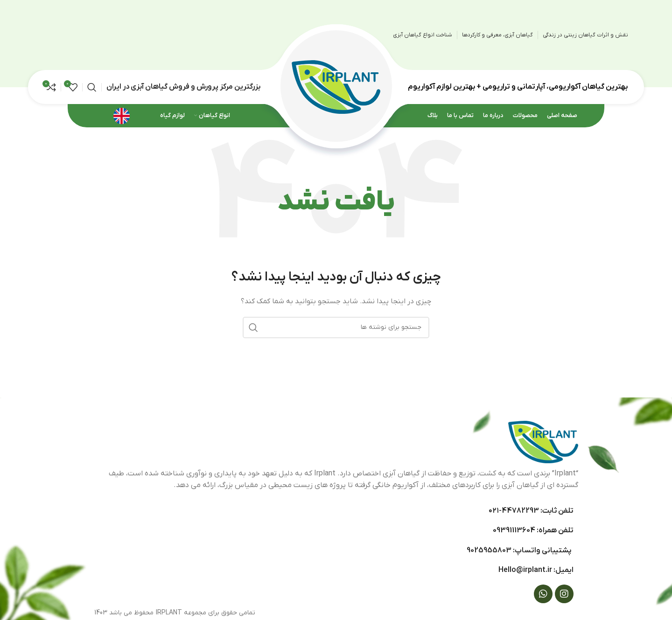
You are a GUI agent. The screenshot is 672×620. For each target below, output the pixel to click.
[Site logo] (336, 87)
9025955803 (489, 550)
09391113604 (514, 530)
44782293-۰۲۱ (514, 511)
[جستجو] (92, 87)
